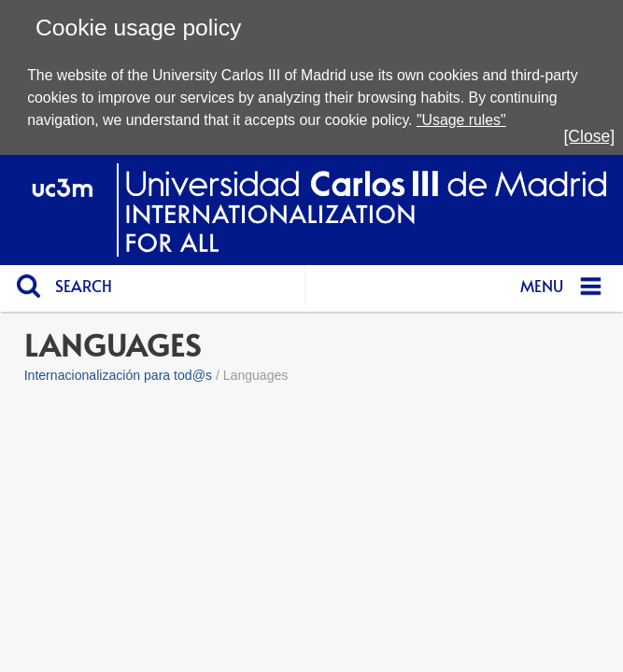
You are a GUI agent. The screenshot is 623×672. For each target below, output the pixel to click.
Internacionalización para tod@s (118, 375)
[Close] (589, 136)
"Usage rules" (461, 120)
